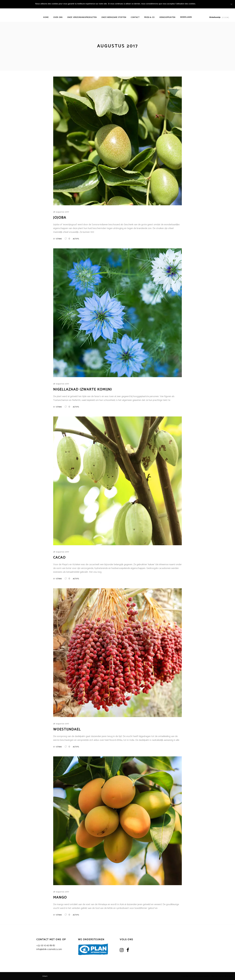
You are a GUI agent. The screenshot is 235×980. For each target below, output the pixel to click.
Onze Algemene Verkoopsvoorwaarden (196, 976)
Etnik (59, 239)
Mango (60, 898)
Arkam (45, 976)
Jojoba (60, 218)
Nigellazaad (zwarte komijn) (83, 390)
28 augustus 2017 (61, 212)
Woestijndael (67, 729)
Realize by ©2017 (36, 976)
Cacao (59, 558)
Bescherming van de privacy (222, 976)
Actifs (76, 239)
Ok (199, 4)
